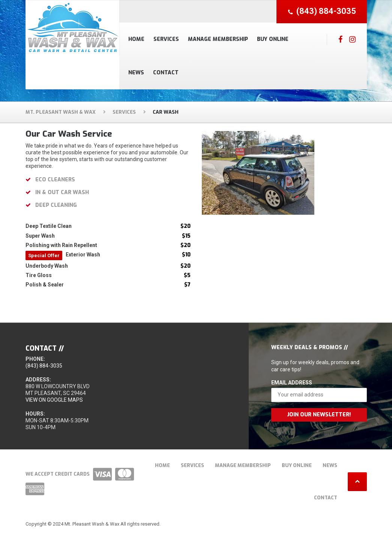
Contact (166, 73)
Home (136, 39)
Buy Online (273, 39)
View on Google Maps (54, 400)
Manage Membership (218, 39)
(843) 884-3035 (44, 366)
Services (166, 39)
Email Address (292, 383)
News (136, 73)
